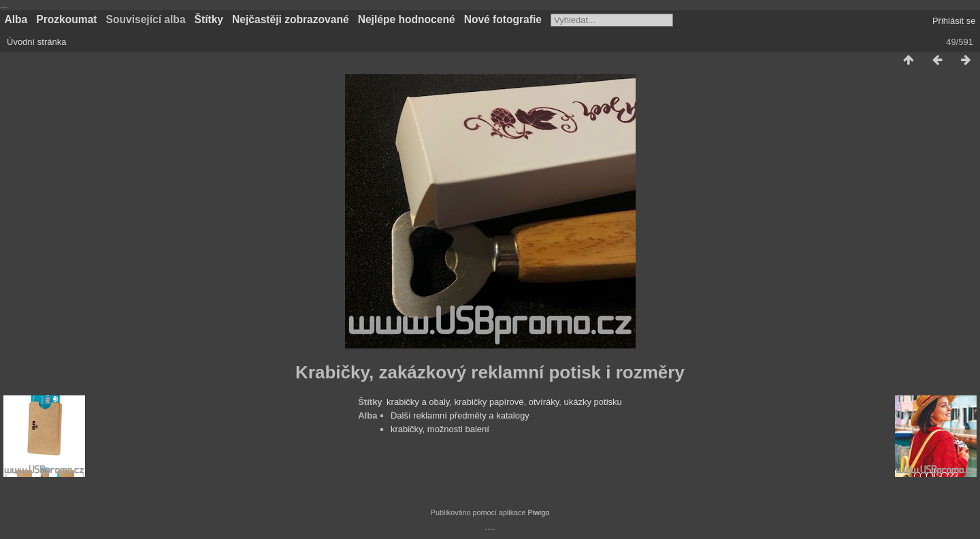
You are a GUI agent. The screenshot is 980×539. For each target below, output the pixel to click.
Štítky (209, 19)
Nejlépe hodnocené (407, 19)
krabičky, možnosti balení (440, 429)
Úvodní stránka (36, 42)
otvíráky (544, 402)
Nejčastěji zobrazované (291, 19)
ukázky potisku (593, 402)
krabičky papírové (489, 402)
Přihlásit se (954, 21)
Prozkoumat (66, 19)
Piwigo (538, 512)
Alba (16, 19)
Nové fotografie (503, 19)
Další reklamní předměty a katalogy (460, 415)
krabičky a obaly (418, 402)
